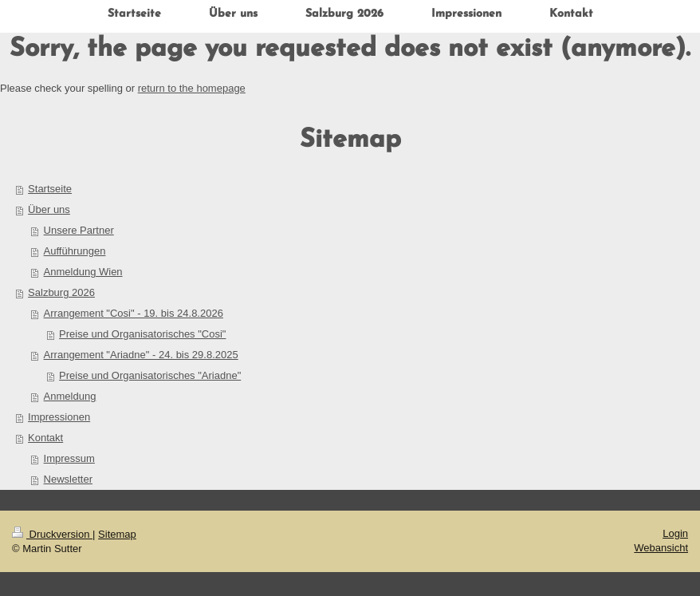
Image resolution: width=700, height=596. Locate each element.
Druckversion (52, 534)
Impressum (69, 458)
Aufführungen (75, 251)
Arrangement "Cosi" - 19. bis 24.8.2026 (134, 313)
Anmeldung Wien (83, 272)
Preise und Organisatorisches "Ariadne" (150, 375)
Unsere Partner (79, 230)
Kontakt (45, 438)
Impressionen (59, 417)
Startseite (50, 189)
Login (675, 533)
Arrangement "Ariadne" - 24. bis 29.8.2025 (141, 355)
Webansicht (661, 548)
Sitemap (117, 534)
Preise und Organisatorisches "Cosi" (142, 334)
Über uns (49, 209)
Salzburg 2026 (61, 292)
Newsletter (68, 479)
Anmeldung (70, 396)
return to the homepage (192, 88)
